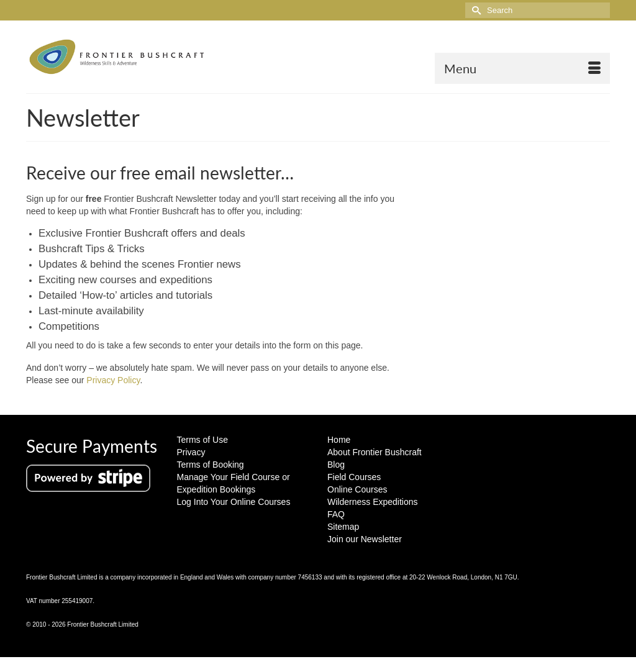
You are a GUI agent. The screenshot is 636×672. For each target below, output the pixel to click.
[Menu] (522, 68)
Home (339, 440)
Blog (336, 465)
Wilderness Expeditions (373, 502)
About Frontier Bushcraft (375, 452)
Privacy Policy (113, 380)
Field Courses (354, 477)
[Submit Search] (475, 10)
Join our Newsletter (365, 539)
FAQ (336, 514)
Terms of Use (202, 440)
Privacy (191, 452)
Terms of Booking (211, 465)
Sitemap (343, 527)
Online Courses (357, 489)
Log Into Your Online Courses (234, 502)
